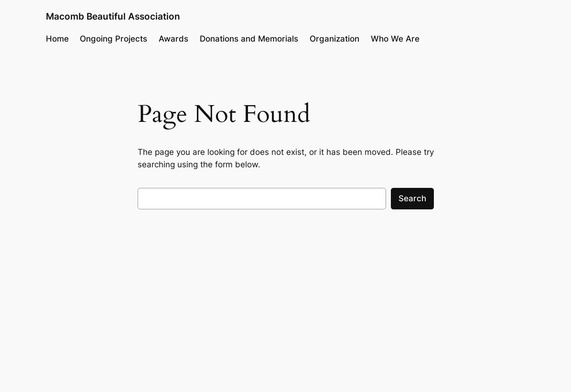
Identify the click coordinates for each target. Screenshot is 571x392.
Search (412, 198)
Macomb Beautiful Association (113, 16)
